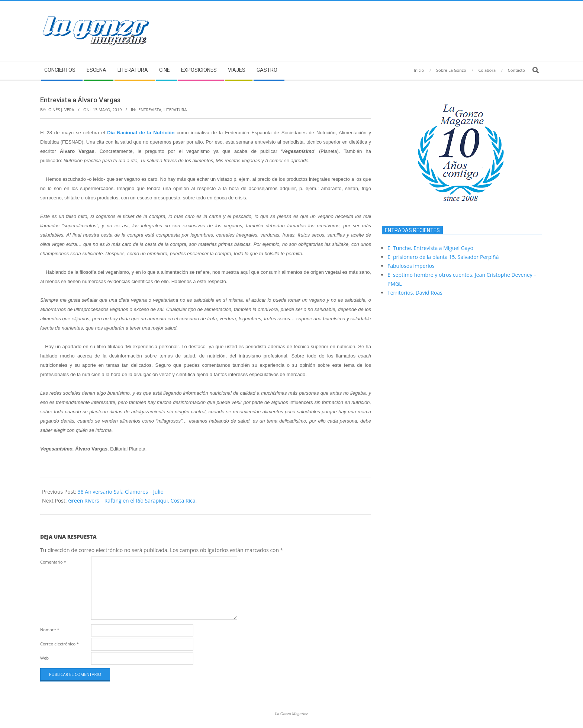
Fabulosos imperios (411, 266)
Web (44, 658)
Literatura (175, 110)
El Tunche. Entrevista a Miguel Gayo (430, 248)
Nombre (50, 630)
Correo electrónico (59, 644)
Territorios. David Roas (415, 293)
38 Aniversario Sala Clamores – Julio (121, 492)
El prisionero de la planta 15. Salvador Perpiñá (443, 257)
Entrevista (150, 110)
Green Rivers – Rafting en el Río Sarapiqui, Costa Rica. (132, 501)
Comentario (53, 562)
